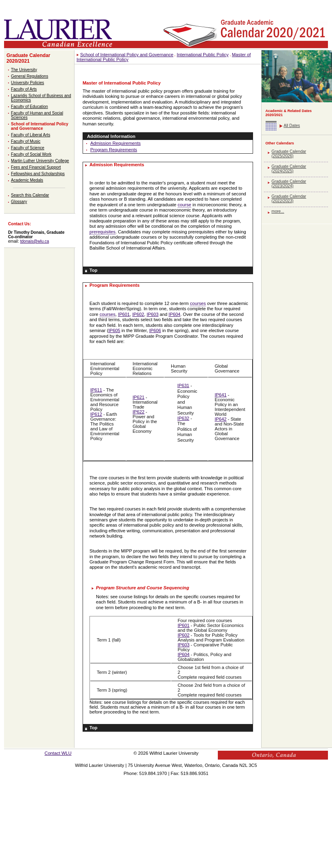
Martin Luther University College (40, 161)
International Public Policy (202, 55)
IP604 (174, 314)
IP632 (183, 418)
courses (198, 303)
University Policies (28, 83)
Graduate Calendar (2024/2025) (289, 169)
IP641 (220, 395)
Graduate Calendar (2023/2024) (289, 184)
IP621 (139, 397)
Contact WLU (58, 753)
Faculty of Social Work (31, 154)
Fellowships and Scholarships (38, 174)
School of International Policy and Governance (40, 126)
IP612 (96, 414)
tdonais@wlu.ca (35, 241)
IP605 (114, 330)
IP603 (152, 314)
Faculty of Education (29, 107)
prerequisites (102, 232)
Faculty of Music (26, 141)
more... (278, 211)
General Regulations (30, 76)
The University (24, 70)
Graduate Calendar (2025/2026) (289, 154)
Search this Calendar (30, 195)
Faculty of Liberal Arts (31, 135)
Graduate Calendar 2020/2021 (28, 58)
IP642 (220, 419)
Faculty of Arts (24, 89)
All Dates (292, 126)
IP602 (138, 314)
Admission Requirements (115, 143)
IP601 (124, 314)
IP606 (155, 330)
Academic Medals (27, 180)
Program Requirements (114, 150)
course (185, 205)
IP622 (139, 412)
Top (94, 270)
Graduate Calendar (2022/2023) (289, 199)
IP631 (183, 385)
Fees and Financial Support (36, 167)
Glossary (19, 202)
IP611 (96, 390)
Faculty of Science (28, 148)
